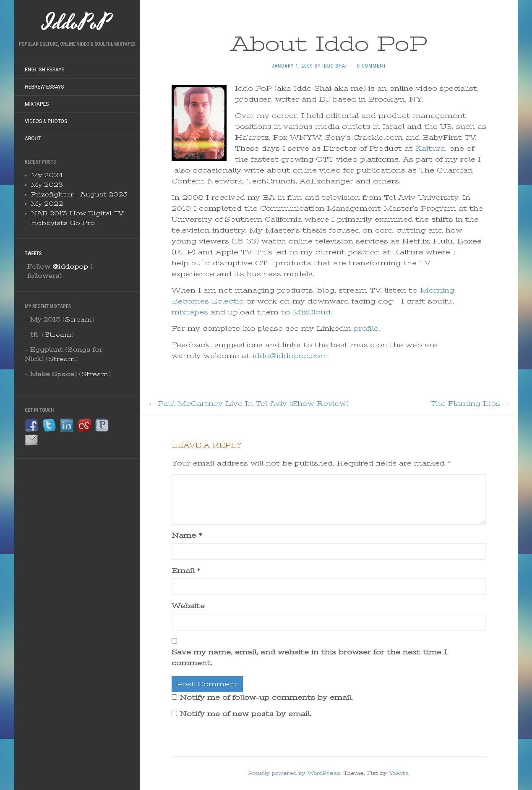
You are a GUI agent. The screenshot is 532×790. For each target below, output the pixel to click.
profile (366, 329)
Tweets (33, 254)
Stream (78, 319)
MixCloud (312, 312)
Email (186, 571)
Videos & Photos (46, 121)
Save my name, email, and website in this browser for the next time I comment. (309, 658)
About (33, 139)
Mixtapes (37, 104)
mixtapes (190, 312)
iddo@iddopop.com (290, 356)
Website (188, 606)
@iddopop (70, 267)
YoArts (399, 773)
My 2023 (47, 185)
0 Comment (372, 66)
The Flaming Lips (470, 404)
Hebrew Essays (44, 87)
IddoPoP (77, 23)
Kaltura (430, 149)
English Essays (45, 70)
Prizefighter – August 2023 (79, 194)
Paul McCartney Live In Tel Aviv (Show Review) (249, 404)
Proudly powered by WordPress (294, 773)
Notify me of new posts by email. (245, 714)
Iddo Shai (335, 66)
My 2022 (47, 204)
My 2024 (47, 175)
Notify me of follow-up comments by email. (266, 698)
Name (187, 536)
